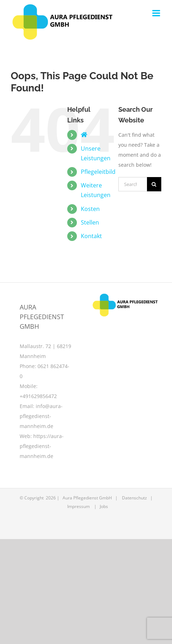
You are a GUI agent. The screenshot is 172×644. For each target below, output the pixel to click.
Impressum (78, 506)
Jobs (104, 506)
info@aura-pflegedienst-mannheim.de (41, 416)
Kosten (90, 209)
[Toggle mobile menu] (157, 13)
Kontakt (91, 236)
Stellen (90, 222)
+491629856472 (38, 396)
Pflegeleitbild (98, 172)
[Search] (154, 184)
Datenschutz (134, 498)
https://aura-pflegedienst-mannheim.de (42, 446)
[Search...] (133, 184)
